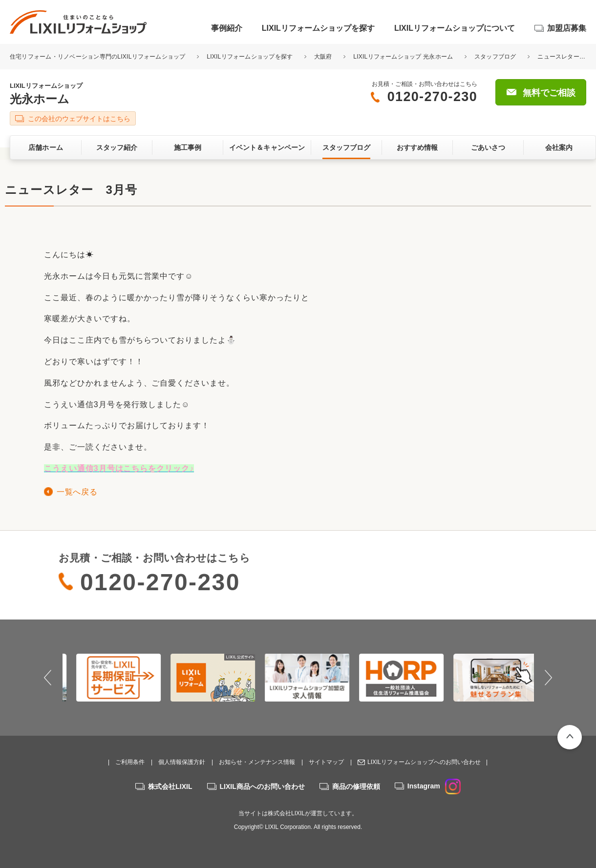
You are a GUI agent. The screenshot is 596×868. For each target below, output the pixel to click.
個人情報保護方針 (182, 762)
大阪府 (323, 57)
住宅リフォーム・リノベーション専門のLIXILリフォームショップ (98, 57)
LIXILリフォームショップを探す (318, 28)
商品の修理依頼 (356, 786)
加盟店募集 (567, 28)
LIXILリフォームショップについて (455, 28)
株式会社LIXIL (170, 786)
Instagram (434, 786)
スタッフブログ (495, 57)
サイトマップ (326, 762)
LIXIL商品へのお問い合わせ (262, 786)
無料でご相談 (549, 93)
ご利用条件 (130, 762)
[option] (110, 678)
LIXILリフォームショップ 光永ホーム (403, 57)
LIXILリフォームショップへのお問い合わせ (424, 762)
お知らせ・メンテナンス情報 (257, 762)
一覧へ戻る (77, 492)
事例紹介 (227, 28)
